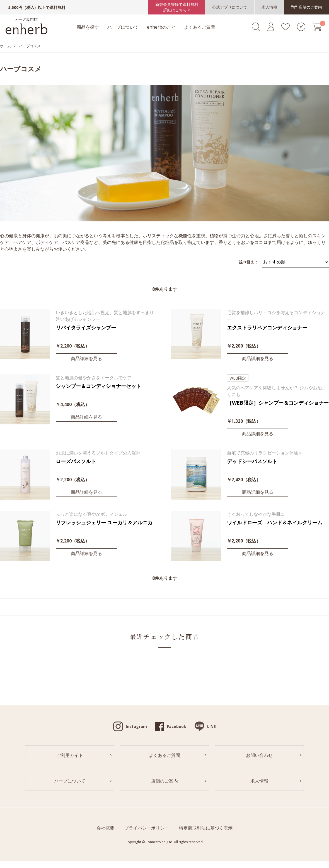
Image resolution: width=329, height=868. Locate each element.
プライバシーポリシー (147, 828)
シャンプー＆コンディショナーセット (98, 386)
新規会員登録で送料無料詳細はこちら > (177, 7)
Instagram (136, 726)
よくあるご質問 (200, 27)
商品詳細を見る (86, 358)
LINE (211, 726)
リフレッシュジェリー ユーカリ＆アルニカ (104, 522)
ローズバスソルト (76, 461)
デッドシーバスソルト (252, 461)
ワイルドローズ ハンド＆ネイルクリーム (275, 522)
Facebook (177, 726)
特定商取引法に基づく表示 (206, 828)
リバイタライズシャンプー (86, 327)
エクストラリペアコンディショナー (267, 327)
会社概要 (105, 828)
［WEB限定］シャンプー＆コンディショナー (278, 403)
